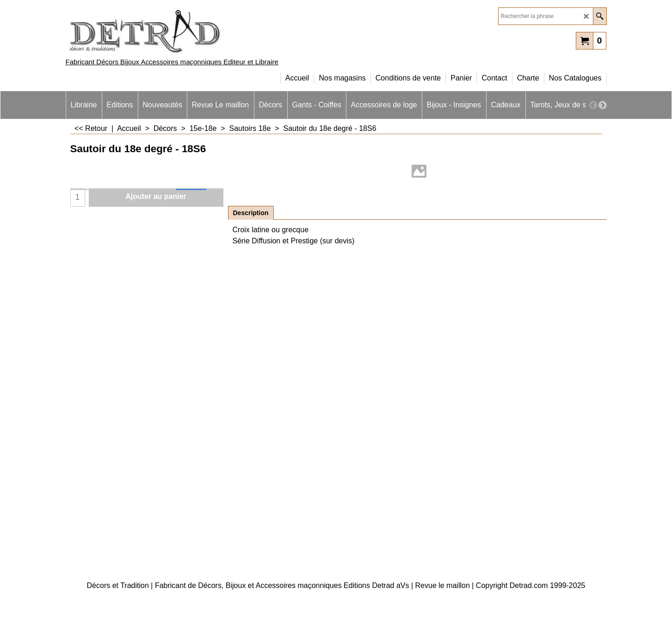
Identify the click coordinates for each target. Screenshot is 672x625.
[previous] (593, 105)
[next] (603, 105)
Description (251, 213)
